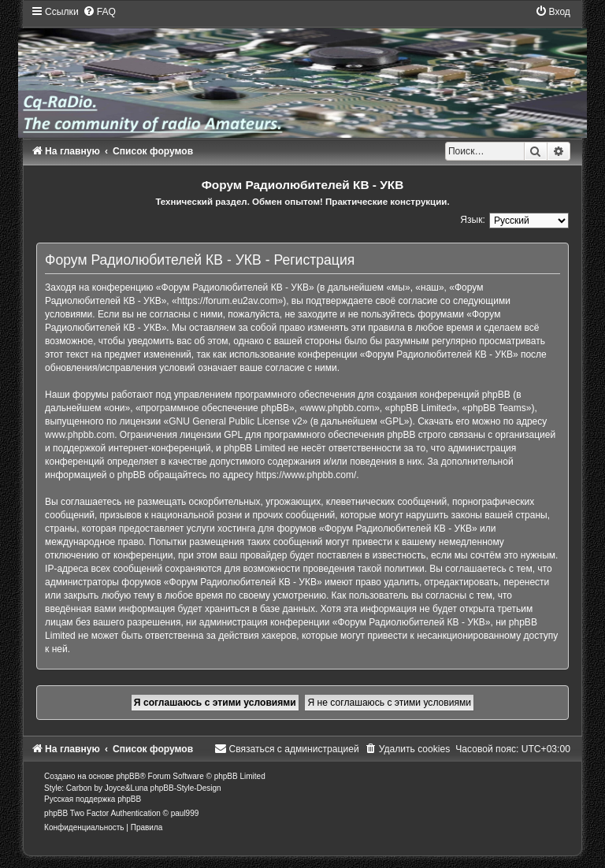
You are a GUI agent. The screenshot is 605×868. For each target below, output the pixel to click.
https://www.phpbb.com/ (306, 475)
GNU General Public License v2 (235, 421)
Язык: (473, 220)
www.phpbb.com (80, 435)
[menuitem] (99, 12)
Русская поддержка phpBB (93, 799)
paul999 (185, 813)
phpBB (128, 776)
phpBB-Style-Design (186, 788)
